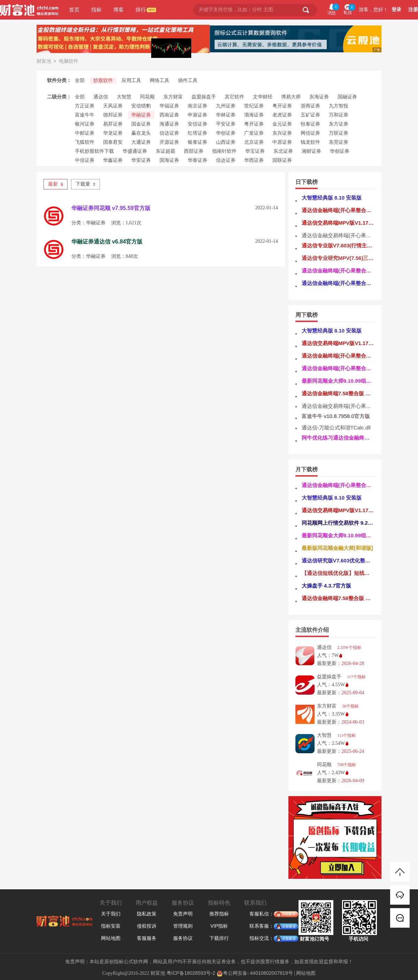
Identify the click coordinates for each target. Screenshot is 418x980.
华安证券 (141, 160)
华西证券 (254, 160)
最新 (56, 184)
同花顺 (147, 97)
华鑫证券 (113, 160)
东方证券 (339, 124)
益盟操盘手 (204, 97)
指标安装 (111, 926)
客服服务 (147, 938)
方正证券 (85, 106)
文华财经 (263, 97)
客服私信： (262, 914)
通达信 (101, 97)
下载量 (86, 184)
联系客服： (262, 926)
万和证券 (339, 115)
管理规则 (183, 926)
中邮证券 (85, 133)
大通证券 (141, 142)
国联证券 (282, 160)
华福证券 (169, 106)
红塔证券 (198, 133)
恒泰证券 (310, 124)
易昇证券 (113, 124)
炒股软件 (103, 80)
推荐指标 (219, 914)
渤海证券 (254, 115)
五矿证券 (310, 115)
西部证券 (194, 151)
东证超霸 (165, 151)
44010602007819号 (272, 973)
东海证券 (319, 97)
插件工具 (188, 80)
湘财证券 (311, 151)
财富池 (44, 61)
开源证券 (169, 142)
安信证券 (198, 124)
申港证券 (198, 115)
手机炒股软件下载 (94, 151)
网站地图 (111, 938)
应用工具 (131, 80)
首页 (74, 10)
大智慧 (124, 97)
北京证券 (254, 142)
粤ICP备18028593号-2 (191, 973)
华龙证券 (113, 133)
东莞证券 (339, 142)
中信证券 (85, 160)
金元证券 (282, 124)
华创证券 (226, 133)
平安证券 (226, 124)
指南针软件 (224, 151)
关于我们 (111, 914)
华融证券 (141, 115)
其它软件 (234, 97)
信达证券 (169, 133)
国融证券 (347, 97)
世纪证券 (254, 106)
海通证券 (169, 124)
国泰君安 (113, 142)
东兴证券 (282, 133)
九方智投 (339, 106)
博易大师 (291, 97)
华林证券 (226, 115)
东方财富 (173, 97)
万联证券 (339, 133)
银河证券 (85, 124)
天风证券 (113, 106)
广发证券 (254, 133)
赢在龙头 (141, 133)
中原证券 (282, 142)
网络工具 (160, 80)
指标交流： (262, 938)
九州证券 (226, 106)
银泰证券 (198, 142)
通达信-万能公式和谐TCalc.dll (336, 428)
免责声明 (183, 914)
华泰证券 (198, 160)
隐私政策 (147, 914)
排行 (141, 10)
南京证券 (198, 106)
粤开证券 (282, 106)
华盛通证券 (135, 151)
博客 (118, 10)
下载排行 (219, 938)
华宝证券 (255, 151)
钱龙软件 (310, 142)
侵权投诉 (147, 926)
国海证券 (169, 160)
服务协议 (183, 938)
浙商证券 (310, 106)
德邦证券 (113, 115)
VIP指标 (219, 926)
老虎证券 (282, 115)
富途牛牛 (85, 115)
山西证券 (226, 142)
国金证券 (141, 124)
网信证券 (310, 133)
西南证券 (169, 115)
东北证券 (283, 151)
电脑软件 (69, 61)
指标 (96, 10)
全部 (80, 80)
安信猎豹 (141, 106)
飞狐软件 (85, 142)
